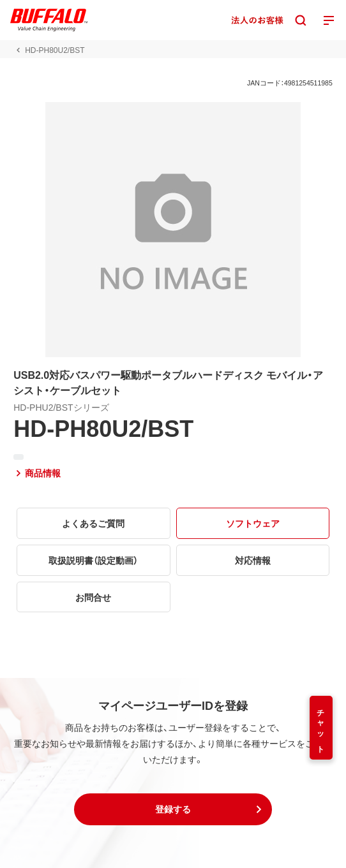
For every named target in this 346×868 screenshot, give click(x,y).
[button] (173, 809)
